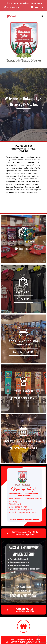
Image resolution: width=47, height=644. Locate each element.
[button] (42, 16)
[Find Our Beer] (24, 232)
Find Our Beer (23, 242)
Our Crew (23, 111)
